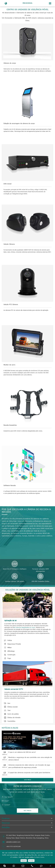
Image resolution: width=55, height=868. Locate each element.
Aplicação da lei (10, 620)
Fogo (7, 658)
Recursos (6, 823)
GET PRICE (27, 811)
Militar (7, 648)
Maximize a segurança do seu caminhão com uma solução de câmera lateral (30, 759)
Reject (24, 861)
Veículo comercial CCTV (14, 689)
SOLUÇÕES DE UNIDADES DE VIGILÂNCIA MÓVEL (28, 590)
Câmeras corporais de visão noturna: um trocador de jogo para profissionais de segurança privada (29, 766)
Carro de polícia (11, 714)
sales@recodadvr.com (11, 842)
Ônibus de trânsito (12, 718)
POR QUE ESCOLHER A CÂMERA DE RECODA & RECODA (26, 511)
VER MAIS (28, 780)
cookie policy (29, 857)
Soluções (6, 827)
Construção (9, 655)
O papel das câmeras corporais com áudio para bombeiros (29, 773)
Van (6, 703)
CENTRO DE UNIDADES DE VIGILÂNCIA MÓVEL (27, 9)
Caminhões (9, 721)
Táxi (6, 710)
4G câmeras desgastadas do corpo (24, 627)
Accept (31, 861)
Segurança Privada (12, 644)
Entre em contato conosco (27, 786)
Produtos (6, 818)
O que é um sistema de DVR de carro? (22, 752)
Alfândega (9, 651)
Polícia (7, 640)
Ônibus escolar (10, 707)
